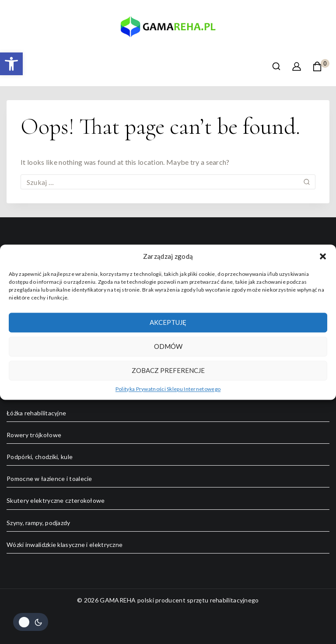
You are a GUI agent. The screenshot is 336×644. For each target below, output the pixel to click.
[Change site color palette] (31, 622)
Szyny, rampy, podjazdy (38, 523)
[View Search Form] (276, 66)
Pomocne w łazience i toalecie (49, 479)
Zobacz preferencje (168, 370)
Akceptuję (168, 322)
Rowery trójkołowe (34, 435)
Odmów (168, 346)
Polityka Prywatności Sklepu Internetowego (168, 389)
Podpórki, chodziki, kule (40, 457)
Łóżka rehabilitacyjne (36, 413)
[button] (11, 64)
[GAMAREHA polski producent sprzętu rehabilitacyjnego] (168, 30)
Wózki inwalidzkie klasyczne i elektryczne (65, 545)
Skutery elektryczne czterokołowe (56, 500)
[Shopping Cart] (321, 66)
